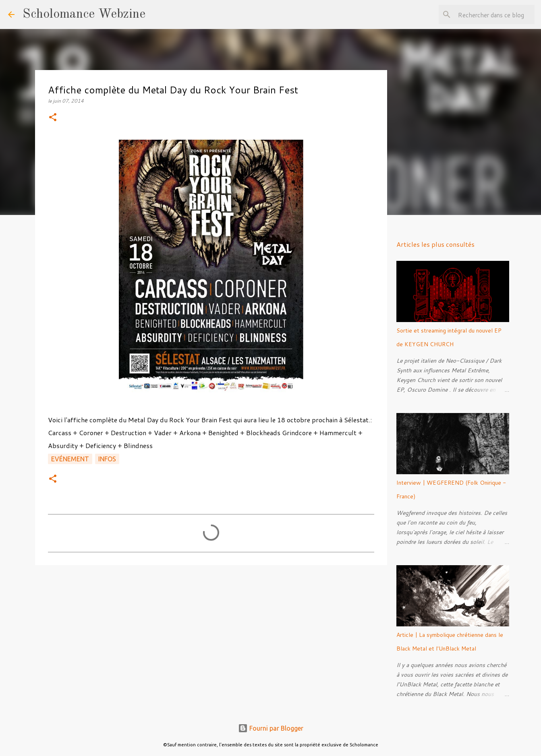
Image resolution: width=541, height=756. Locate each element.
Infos (107, 459)
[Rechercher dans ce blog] (492, 14)
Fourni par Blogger (271, 728)
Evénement (70, 459)
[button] (53, 118)
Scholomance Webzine (84, 14)
